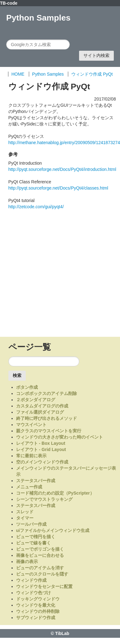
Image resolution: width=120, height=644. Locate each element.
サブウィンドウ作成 (36, 618)
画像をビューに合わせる (40, 555)
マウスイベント (31, 425)
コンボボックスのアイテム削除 (47, 393)
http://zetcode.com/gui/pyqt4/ (36, 207)
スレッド (25, 512)
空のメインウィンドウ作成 (42, 462)
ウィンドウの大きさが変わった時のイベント (60, 437)
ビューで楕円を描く (36, 537)
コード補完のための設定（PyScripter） (55, 493)
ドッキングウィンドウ (38, 599)
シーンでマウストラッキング (44, 499)
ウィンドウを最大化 (36, 605)
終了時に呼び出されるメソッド (47, 418)
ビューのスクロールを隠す (42, 574)
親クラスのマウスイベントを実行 (49, 431)
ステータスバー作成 (36, 481)
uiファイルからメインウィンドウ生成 (53, 530)
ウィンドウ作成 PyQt (92, 74)
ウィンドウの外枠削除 (38, 611)
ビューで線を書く (33, 543)
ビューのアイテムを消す (40, 568)
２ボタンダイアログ (36, 400)
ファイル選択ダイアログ (40, 412)
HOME (18, 74)
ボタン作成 (27, 387)
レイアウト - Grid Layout (41, 449)
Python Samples (48, 74)
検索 (17, 375)
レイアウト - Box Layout (41, 443)
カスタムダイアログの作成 (42, 406)
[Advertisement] (58, 274)
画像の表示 (27, 562)
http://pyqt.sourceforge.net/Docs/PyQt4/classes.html (58, 188)
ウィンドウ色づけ (33, 593)
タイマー (25, 518)
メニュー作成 (29, 487)
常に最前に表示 (31, 456)
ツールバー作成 (31, 524)
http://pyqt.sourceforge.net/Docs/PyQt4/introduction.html (62, 169)
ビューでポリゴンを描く (40, 549)
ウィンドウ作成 (31, 580)
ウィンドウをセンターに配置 (44, 586)
